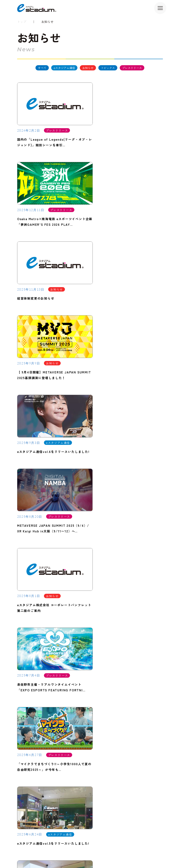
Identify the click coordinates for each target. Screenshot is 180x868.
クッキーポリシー (90, 854)
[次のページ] (105, 558)
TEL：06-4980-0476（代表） (40, 686)
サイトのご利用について (29, 854)
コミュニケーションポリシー (122, 854)
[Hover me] (90, 599)
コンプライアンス (155, 854)
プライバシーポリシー (61, 854)
